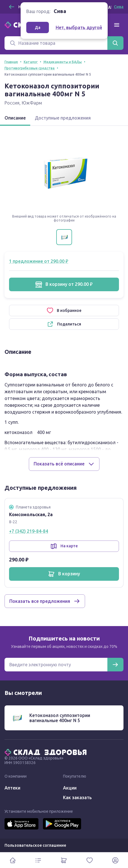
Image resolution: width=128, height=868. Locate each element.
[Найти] (115, 43)
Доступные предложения (63, 118)
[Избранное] (90, 860)
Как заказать (77, 797)
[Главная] (47, 752)
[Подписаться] (115, 665)
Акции (70, 788)
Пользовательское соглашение (35, 845)
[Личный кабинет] (115, 860)
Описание (15, 118)
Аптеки (12, 788)
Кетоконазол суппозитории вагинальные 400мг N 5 (60, 718)
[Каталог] (39, 860)
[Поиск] (56, 43)
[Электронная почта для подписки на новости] (56, 665)
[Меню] (117, 25)
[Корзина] (64, 860)
